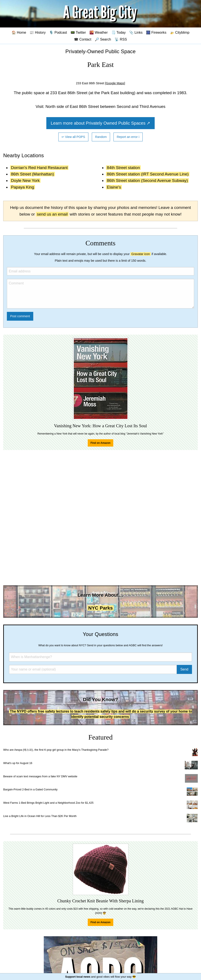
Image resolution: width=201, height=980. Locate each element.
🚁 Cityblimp (180, 32)
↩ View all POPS (73, 137)
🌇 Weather (99, 32)
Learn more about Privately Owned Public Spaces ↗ (101, 123)
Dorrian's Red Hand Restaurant (39, 168)
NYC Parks (100, 608)
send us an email (52, 214)
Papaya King (23, 187)
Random (101, 137)
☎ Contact (83, 39)
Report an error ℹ (128, 137)
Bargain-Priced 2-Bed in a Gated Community (30, 789)
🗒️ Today (119, 32)
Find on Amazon (100, 443)
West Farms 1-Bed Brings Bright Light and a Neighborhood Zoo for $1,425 (48, 803)
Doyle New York (25, 180)
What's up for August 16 (18, 763)
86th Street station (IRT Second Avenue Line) (148, 174)
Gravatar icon (141, 254)
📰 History (38, 32)
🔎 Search (103, 39)
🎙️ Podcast (58, 32)
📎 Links (136, 32)
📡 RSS (121, 39)
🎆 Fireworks (156, 32)
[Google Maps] (115, 83)
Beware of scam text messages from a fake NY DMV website (40, 776)
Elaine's (114, 187)
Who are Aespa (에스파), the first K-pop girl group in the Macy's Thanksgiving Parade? (56, 750)
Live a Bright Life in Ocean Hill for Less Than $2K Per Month (40, 816)
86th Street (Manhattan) (32, 174)
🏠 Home (19, 32)
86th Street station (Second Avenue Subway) (147, 180)
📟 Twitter (78, 32)
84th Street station (123, 168)
